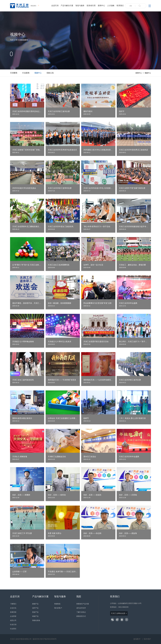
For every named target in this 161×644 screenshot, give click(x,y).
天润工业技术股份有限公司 (21, 639)
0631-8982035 (123, 607)
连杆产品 (35, 608)
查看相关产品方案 (83, 604)
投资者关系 (91, 6)
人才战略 (111, 6)
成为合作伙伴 (81, 608)
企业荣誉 (13, 616)
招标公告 (50, 73)
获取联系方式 (81, 616)
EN (131, 6)
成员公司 (13, 620)
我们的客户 (58, 608)
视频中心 (38, 73)
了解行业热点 (81, 612)
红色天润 (13, 625)
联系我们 (120, 6)
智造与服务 (80, 6)
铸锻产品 (35, 616)
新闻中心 (101, 6)
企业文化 (13, 608)
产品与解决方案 (67, 6)
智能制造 (57, 604)
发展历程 (13, 612)
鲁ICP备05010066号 (48, 639)
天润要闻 (14, 73)
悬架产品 (35, 612)
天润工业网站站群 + (119, 613)
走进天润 (55, 6)
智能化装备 (36, 620)
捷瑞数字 (137, 639)
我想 (79, 596)
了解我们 (13, 604)
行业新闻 (26, 73)
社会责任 (13, 629)
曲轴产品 (35, 604)
